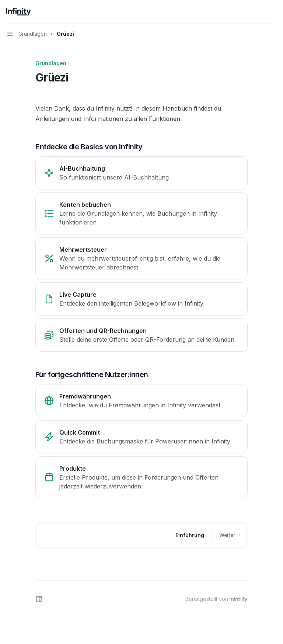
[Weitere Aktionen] (273, 12)
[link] (141, 173)
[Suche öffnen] (259, 12)
